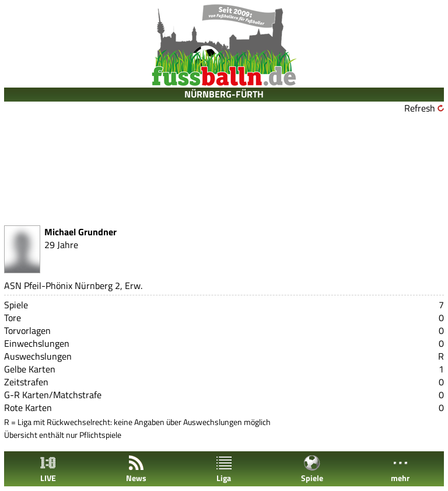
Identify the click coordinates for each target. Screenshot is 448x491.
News (136, 469)
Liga (224, 469)
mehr (400, 469)
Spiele (312, 469)
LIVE (48, 469)
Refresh (420, 108)
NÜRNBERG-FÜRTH (224, 94)
